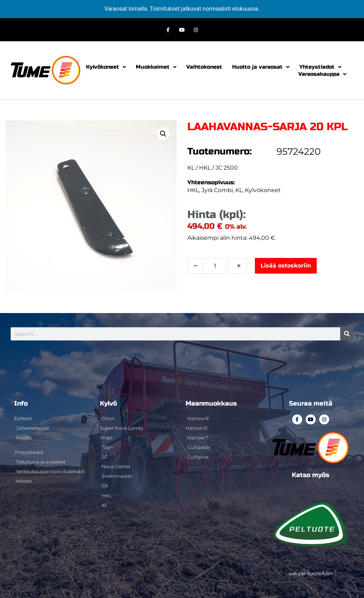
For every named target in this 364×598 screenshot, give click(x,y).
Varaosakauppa (322, 74)
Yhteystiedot (320, 67)
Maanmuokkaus (211, 403)
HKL (193, 190)
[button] (163, 134)
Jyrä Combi (217, 190)
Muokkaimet (156, 67)
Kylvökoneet (106, 67)
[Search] (347, 334)
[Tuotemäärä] (215, 266)
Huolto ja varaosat (261, 67)
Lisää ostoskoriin (286, 266)
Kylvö (108, 403)
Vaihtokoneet (204, 67)
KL (239, 190)
